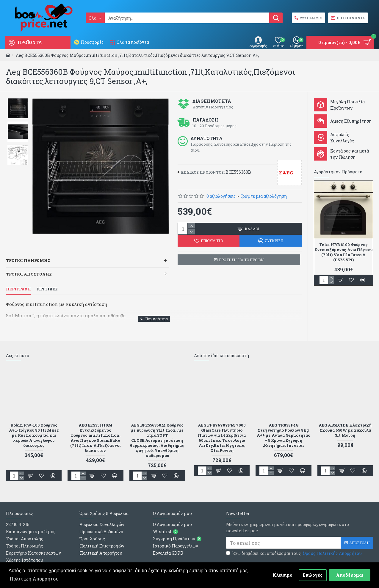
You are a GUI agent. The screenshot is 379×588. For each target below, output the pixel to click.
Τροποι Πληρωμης (28, 253)
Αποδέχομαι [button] (350, 575)
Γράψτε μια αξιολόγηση (264, 196)
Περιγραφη (18, 282)
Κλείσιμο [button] (282, 575)
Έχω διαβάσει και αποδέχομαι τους (294, 538)
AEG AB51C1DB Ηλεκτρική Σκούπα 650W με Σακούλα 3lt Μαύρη (345, 415)
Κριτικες (47, 282)
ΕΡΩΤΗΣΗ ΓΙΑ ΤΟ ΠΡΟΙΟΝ (241, 260)
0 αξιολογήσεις (221, 196)
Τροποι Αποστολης (29, 267)
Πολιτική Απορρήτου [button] (34, 579)
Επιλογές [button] (313, 575)
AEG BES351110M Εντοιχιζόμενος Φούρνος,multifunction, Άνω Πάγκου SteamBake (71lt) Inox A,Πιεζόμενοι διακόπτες (95, 423)
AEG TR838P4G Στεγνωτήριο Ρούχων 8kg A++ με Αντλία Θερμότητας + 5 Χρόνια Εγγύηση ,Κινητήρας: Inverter (284, 420)
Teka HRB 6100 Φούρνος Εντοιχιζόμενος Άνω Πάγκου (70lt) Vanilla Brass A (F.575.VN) (344, 252)
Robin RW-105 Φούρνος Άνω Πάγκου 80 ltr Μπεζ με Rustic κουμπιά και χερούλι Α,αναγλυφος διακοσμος (34, 420)
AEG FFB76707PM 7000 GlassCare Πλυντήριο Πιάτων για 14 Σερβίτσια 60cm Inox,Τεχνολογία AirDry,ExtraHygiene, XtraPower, (222, 423)
